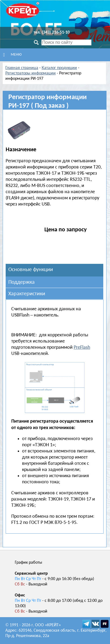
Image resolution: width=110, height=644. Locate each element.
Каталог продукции (59, 68)
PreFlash (82, 348)
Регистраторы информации (31, 73)
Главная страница (22, 68)
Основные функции (31, 270)
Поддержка (22, 282)
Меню (12, 55)
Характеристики (27, 294)
